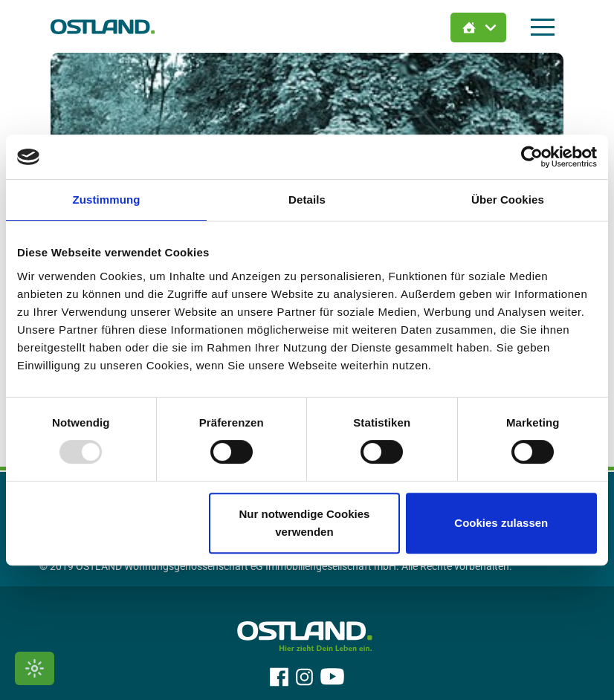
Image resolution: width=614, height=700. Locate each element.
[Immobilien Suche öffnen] (478, 27)
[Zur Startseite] (103, 26)
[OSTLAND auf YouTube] (332, 677)
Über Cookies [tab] (508, 200)
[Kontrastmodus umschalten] (35, 668)
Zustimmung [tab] (107, 200)
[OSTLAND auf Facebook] (279, 677)
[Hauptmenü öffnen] (543, 27)
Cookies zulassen (501, 523)
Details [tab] (307, 200)
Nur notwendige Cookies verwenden (304, 523)
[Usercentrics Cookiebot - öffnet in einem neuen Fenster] (532, 157)
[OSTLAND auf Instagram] (304, 677)
